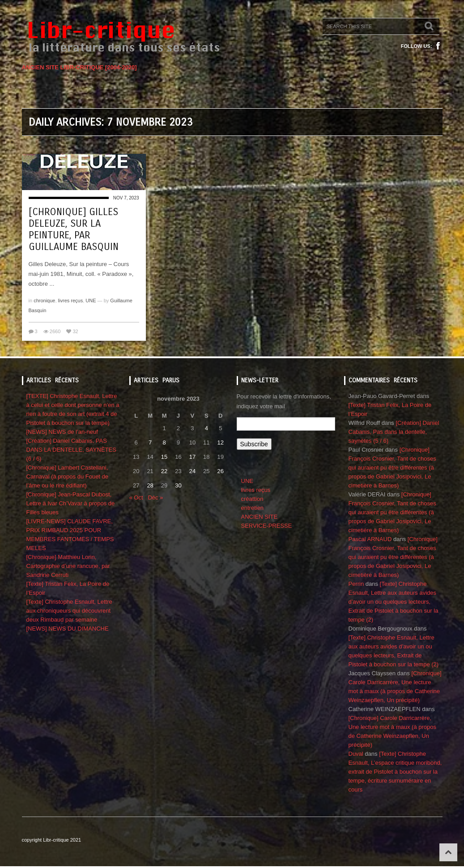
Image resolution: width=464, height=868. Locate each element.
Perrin (356, 584)
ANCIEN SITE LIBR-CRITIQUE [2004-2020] (79, 67)
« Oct (136, 498)
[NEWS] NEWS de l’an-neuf (62, 432)
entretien (253, 508)
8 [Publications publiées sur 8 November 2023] (164, 442)
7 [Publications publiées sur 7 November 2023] (150, 442)
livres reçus (71, 301)
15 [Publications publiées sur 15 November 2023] (164, 457)
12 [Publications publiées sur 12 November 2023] (221, 442)
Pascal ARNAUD (370, 539)
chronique (44, 301)
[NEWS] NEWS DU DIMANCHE (68, 629)
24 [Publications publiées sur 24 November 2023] (192, 471)
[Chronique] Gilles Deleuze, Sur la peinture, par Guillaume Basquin (74, 229)
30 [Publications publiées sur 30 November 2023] (178, 485)
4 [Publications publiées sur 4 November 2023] (206, 428)
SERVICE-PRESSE (267, 526)
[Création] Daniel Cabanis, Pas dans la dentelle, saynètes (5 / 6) (394, 432)
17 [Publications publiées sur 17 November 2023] (192, 457)
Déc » (155, 498)
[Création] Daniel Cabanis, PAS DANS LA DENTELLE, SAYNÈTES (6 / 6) (71, 450)
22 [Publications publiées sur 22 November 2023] (164, 471)
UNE (91, 301)
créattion (252, 499)
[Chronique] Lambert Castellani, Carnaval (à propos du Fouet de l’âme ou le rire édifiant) (68, 476)
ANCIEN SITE (260, 517)
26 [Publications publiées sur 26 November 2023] (221, 471)
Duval (356, 754)
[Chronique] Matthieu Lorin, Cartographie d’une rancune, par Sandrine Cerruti (68, 566)
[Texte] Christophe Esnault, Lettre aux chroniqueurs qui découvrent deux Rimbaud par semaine (69, 611)
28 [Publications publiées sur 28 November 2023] (150, 485)
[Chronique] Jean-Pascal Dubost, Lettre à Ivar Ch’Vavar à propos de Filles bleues (71, 503)
